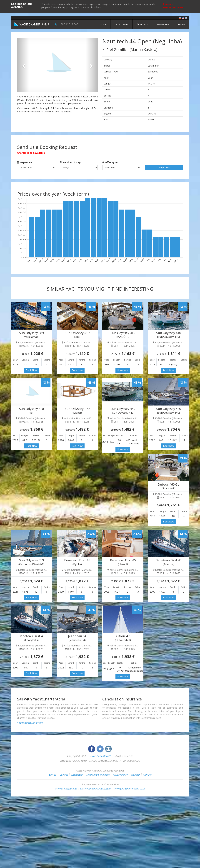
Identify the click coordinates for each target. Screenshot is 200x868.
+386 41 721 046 (69, 24)
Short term (142, 24)
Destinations (162, 24)
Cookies (64, 775)
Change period (164, 167)
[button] (23, 65)
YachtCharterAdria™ (100, 756)
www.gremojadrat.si (66, 789)
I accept (168, 4)
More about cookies (173, 8)
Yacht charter (121, 24)
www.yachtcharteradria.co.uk (130, 789)
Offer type (110, 162)
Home (103, 24)
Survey (52, 775)
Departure (25, 162)
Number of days (71, 162)
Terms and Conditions (98, 775)
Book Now (31, 370)
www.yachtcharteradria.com (95, 789)
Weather (135, 775)
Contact (181, 24)
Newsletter (77, 775)
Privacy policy (120, 775)
